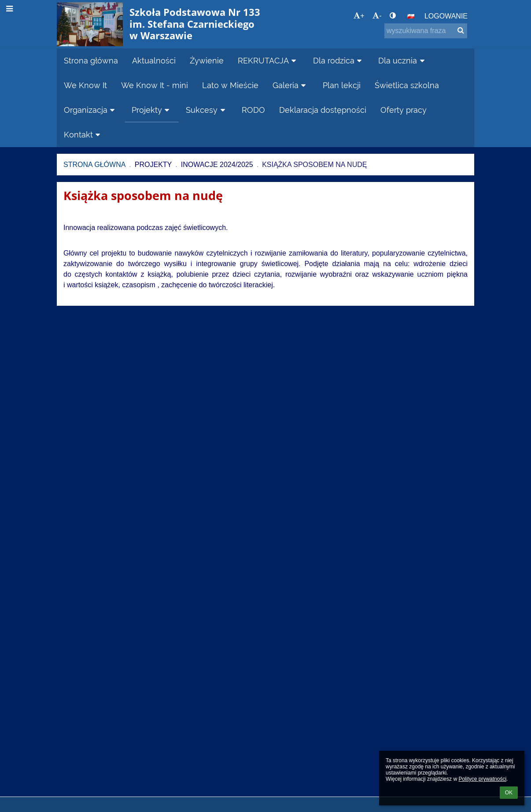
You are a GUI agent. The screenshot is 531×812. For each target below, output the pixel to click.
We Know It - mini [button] (155, 85)
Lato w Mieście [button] (230, 85)
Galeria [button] (291, 85)
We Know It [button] (85, 85)
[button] (411, 16)
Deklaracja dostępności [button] (323, 110)
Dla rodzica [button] (339, 61)
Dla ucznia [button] (403, 61)
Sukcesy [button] (207, 110)
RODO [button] (253, 110)
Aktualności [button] (154, 61)
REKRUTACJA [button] (268, 61)
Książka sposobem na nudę (314, 165)
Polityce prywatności (482, 779)
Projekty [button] (152, 110)
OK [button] (509, 793)
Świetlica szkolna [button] (407, 85)
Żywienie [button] (207, 61)
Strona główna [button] (91, 61)
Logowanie (446, 16)
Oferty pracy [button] (404, 110)
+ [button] (359, 16)
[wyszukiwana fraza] (426, 31)
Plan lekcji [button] (342, 85)
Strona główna (94, 165)
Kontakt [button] (83, 135)
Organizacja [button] (91, 110)
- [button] (377, 16)
